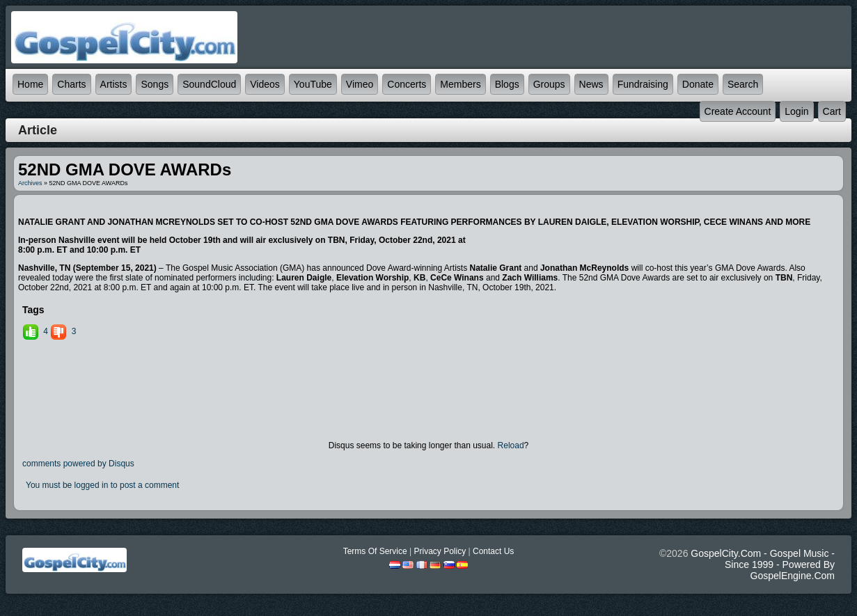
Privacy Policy (440, 551)
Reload (511, 445)
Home (30, 84)
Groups (549, 84)
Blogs (507, 84)
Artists (114, 84)
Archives (30, 183)
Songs (155, 84)
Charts (71, 84)
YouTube (313, 84)
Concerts (407, 84)
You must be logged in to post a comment (102, 485)
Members (460, 84)
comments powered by (78, 464)
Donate (698, 84)
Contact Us (493, 551)
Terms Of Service (375, 551)
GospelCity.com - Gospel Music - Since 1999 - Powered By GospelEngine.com (763, 564)
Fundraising (643, 84)
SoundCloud (209, 84)
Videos (265, 84)
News (591, 84)
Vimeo (360, 84)
